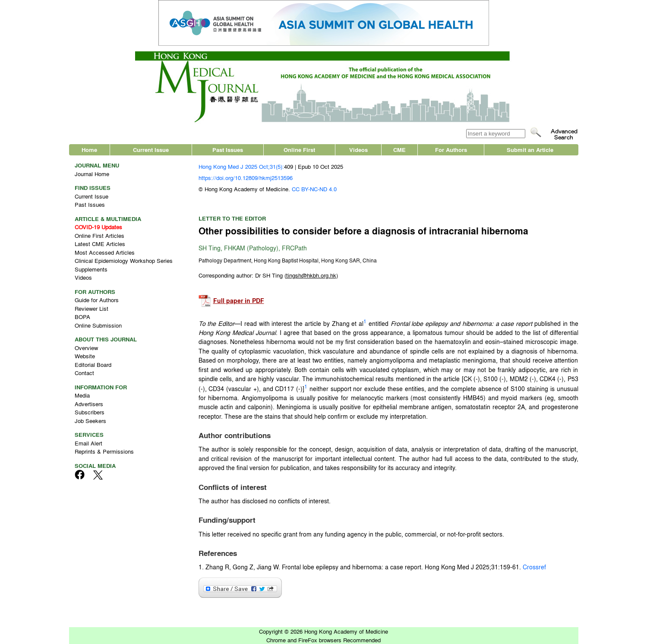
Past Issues (228, 150)
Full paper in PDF (239, 301)
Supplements (91, 269)
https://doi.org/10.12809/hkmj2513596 (246, 178)
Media (82, 395)
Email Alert (88, 443)
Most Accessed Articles (105, 252)
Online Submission (98, 325)
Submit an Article (530, 150)
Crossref (534, 567)
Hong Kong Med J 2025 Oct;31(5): (241, 166)
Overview (86, 348)
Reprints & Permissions (104, 451)
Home (89, 150)
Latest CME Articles (100, 244)
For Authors (451, 150)
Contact (84, 373)
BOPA (82, 317)
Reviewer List (92, 308)
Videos (358, 150)
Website (85, 356)
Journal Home (92, 174)
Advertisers (89, 404)
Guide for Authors (97, 300)
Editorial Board (93, 365)
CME (399, 150)
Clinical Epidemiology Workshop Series (124, 260)
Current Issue (151, 150)
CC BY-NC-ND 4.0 (314, 189)
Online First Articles (99, 235)
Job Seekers (90, 421)
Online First (299, 150)
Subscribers (90, 412)
